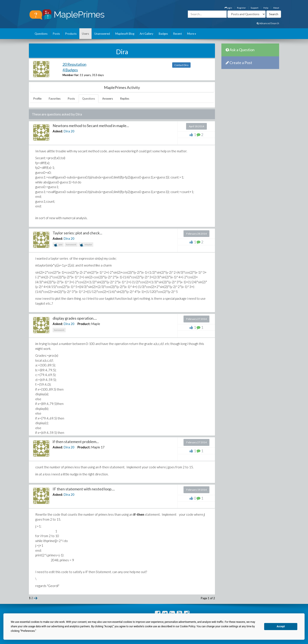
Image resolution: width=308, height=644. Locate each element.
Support (255, 8)
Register (241, 8)
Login (228, 8)
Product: (84, 324)
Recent (178, 34)
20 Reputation (74, 64)
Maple (96, 324)
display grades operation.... (75, 318)
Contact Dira (181, 65)
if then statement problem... (76, 442)
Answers (108, 99)
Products (71, 34)
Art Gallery (147, 34)
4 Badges (70, 70)
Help (266, 8)
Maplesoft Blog (125, 34)
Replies (125, 99)
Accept (281, 626)
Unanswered (102, 34)
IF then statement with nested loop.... (84, 489)
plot (58, 245)
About (276, 8)
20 (73, 131)
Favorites (55, 99)
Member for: (71, 75)
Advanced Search (268, 23)
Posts (56, 34)
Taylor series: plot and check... (77, 233)
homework (71, 244)
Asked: (58, 131)
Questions (41, 34)
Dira (67, 131)
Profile (37, 99)
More (192, 34)
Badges (163, 34)
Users (85, 34)
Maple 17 (98, 447)
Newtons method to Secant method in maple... (91, 126)
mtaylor (86, 245)
